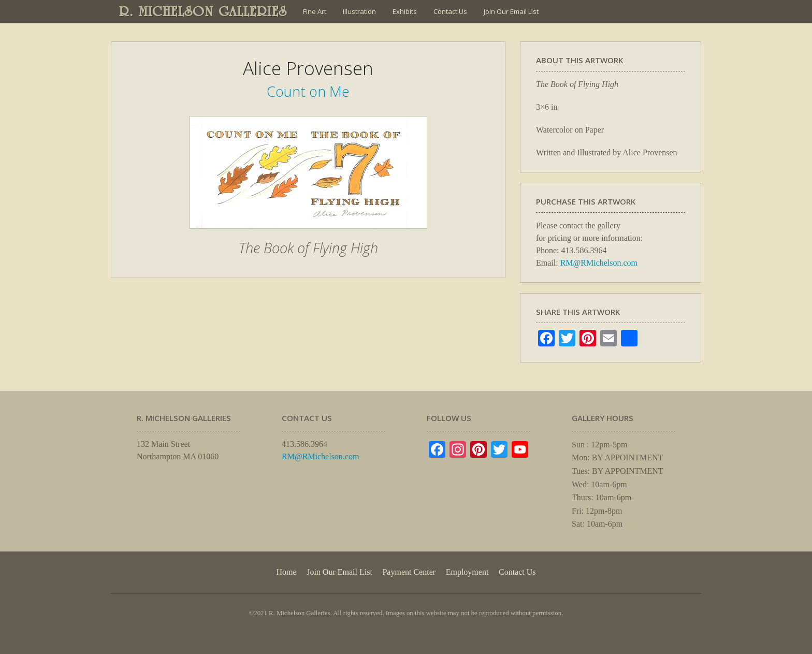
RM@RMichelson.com (599, 263)
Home (286, 572)
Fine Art (315, 11)
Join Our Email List (511, 11)
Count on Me (308, 91)
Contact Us (450, 11)
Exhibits (405, 11)
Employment (467, 572)
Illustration (359, 11)
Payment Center (409, 572)
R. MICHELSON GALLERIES (203, 11)
